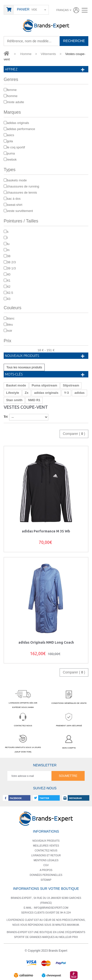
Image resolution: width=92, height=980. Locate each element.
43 (9, 299)
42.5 (10, 293)
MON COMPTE (69, 741)
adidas (79, 393)
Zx (27, 393)
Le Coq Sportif (16, 147)
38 (9, 256)
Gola (10, 141)
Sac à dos (14, 199)
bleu (10, 325)
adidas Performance (21, 129)
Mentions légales (46, 860)
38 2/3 (11, 262)
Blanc (11, 318)
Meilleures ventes (46, 846)
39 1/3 (11, 268)
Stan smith (14, 400)
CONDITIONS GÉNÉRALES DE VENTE (69, 697)
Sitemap (46, 880)
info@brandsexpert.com (51, 908)
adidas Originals (18, 123)
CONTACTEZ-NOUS (23, 719)
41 (9, 281)
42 (9, 287)
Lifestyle (13, 393)
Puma (11, 153)
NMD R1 (34, 400)
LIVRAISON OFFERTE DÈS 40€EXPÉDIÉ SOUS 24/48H (23, 698)
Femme (12, 90)
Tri (6, 417)
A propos (46, 870)
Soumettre (68, 776)
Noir (10, 331)
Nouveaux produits (22, 356)
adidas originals (46, 393)
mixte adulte (15, 102)
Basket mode (16, 385)
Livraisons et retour (46, 855)
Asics (11, 135)
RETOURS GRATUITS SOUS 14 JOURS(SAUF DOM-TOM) (23, 743)
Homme (12, 96)
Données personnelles (46, 875)
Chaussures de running (23, 186)
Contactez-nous (46, 851)
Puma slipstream (44, 385)
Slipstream (71, 385)
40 (9, 274)
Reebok (12, 160)
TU (8, 244)
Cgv (46, 865)
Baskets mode (17, 180)
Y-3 (66, 393)
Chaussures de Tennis (22, 193)
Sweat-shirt (15, 205)
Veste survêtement (20, 211)
